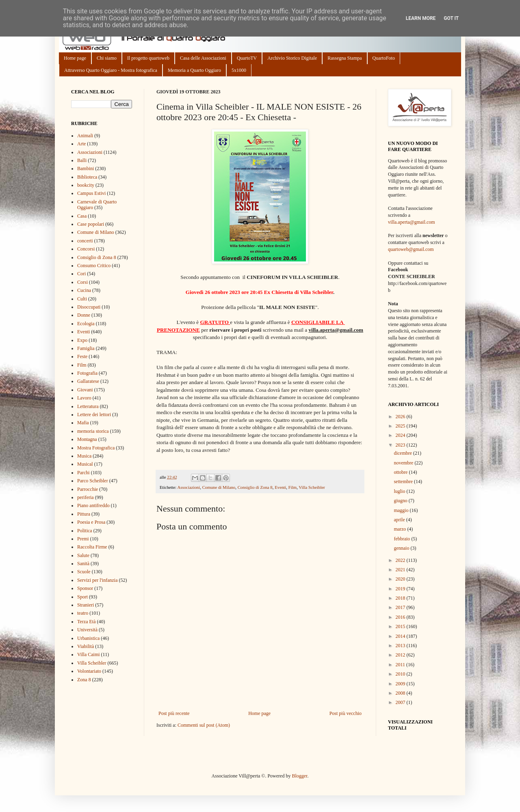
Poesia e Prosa (91, 522)
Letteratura (88, 406)
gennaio (402, 548)
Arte (81, 144)
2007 (401, 702)
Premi (83, 539)
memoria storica (93, 431)
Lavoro (84, 398)
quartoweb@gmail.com (411, 249)
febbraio (402, 539)
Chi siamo (107, 58)
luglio (400, 491)
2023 (401, 445)
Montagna (87, 439)
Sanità (83, 564)
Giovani (85, 390)
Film (292, 487)
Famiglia (86, 348)
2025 (401, 426)
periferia (86, 497)
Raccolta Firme (92, 547)
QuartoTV (247, 58)
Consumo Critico (94, 266)
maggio (402, 510)
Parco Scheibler (93, 481)
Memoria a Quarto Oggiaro (194, 70)
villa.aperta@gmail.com (412, 222)
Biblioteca (87, 177)
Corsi (82, 282)
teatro (83, 613)
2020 (401, 579)
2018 (401, 598)
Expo (82, 340)
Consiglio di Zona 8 (255, 487)
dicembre (403, 453)
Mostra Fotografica (96, 448)
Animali (85, 136)
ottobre (401, 472)
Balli (82, 160)
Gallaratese (88, 381)
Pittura (84, 514)
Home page (75, 58)
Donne (84, 315)
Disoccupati (89, 307)
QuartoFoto (384, 58)
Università (87, 630)
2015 (401, 626)
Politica (85, 531)
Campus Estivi (91, 193)
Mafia (83, 423)
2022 (401, 560)
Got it (451, 18)
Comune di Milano (219, 487)
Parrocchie (88, 489)
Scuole (84, 572)
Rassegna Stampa (344, 58)
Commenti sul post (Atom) (204, 725)
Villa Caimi (89, 654)
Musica (84, 456)
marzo (400, 529)
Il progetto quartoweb (148, 58)
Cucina (84, 290)
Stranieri (86, 605)
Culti (82, 299)
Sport (82, 597)
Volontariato (89, 671)
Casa (82, 216)
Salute (83, 555)
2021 (401, 570)
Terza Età (86, 622)
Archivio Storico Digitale (292, 58)
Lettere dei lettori (94, 415)
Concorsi (86, 249)
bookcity (86, 185)
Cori (81, 274)
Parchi (83, 473)
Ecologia (86, 324)
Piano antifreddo (93, 505)
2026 (401, 417)
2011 (401, 665)
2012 (401, 655)
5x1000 (239, 70)
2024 (401, 435)
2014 (401, 636)
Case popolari (91, 224)
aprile (400, 520)
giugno (401, 501)
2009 (401, 684)
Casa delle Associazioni (203, 58)
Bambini (86, 168)
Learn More (421, 18)
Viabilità (86, 646)
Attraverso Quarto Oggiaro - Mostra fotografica (111, 70)
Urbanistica (88, 638)
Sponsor (85, 588)
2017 (401, 607)
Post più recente (174, 713)
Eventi (280, 487)
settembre (404, 482)
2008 (401, 693)
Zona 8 (84, 680)
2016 (401, 617)
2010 (401, 674)
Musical (85, 464)
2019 (401, 589)
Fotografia (87, 373)
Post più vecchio (346, 713)
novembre (404, 463)
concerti (85, 241)
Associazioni (188, 487)
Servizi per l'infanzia (97, 580)
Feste (82, 356)
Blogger (299, 776)
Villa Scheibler (312, 487)
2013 (401, 646)
